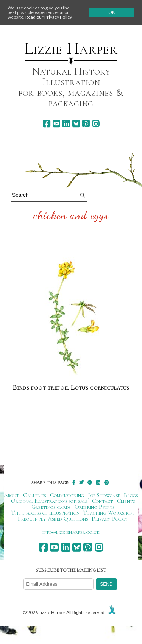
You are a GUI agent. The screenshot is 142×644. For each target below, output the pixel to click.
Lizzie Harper (71, 48)
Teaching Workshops (109, 513)
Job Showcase (104, 495)
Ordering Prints (95, 507)
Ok (112, 12)
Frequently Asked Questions (53, 519)
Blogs (131, 495)
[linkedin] (66, 124)
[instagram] (96, 124)
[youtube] (56, 124)
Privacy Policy (110, 519)
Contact (103, 501)
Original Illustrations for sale (50, 501)
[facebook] (46, 124)
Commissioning (67, 495)
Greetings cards (51, 507)
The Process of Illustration (45, 513)
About (12, 495)
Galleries (35, 495)
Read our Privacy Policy (49, 17)
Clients (126, 501)
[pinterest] (86, 124)
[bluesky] (76, 124)
